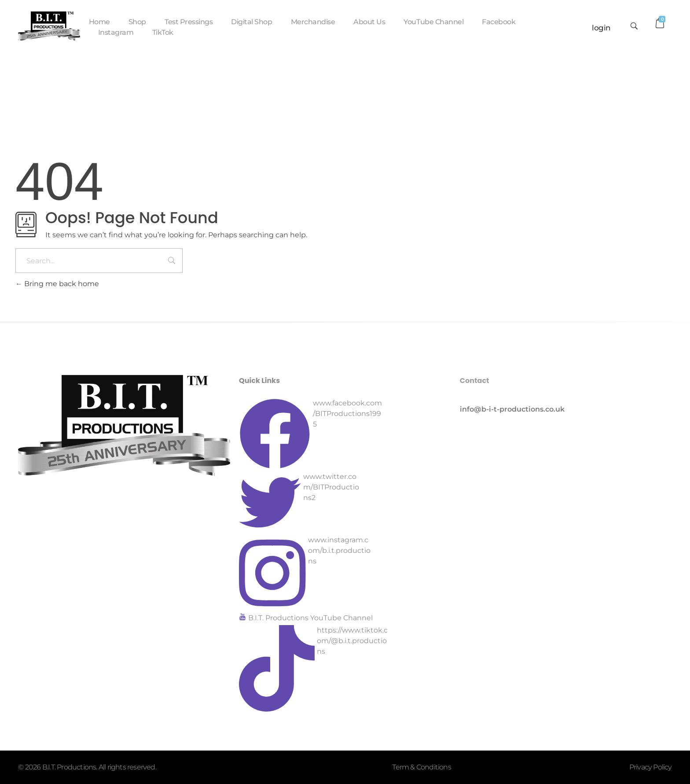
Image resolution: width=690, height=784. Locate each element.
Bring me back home (57, 284)
